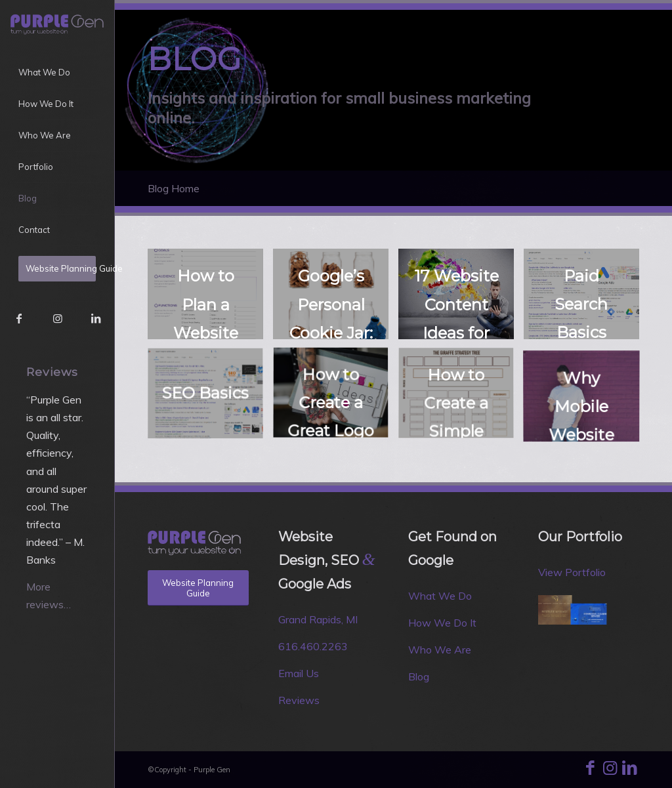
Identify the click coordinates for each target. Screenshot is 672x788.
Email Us (299, 673)
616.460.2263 (313, 646)
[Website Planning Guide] (198, 588)
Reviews (299, 700)
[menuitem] (57, 73)
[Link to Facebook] (19, 318)
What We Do (440, 596)
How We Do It (442, 623)
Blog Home (174, 188)
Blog (419, 676)
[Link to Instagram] (57, 318)
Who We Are (440, 650)
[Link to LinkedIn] (95, 318)
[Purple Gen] (57, 23)
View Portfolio (572, 572)
